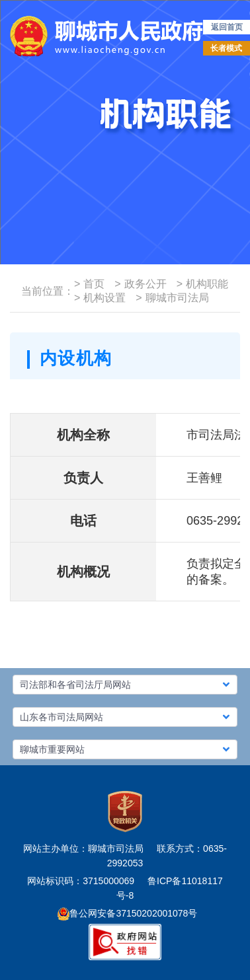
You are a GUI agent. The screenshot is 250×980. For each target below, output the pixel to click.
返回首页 (227, 27)
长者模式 (226, 48)
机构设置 (100, 298)
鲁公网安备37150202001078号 (127, 913)
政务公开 (140, 284)
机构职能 (202, 284)
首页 (89, 284)
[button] (125, 685)
